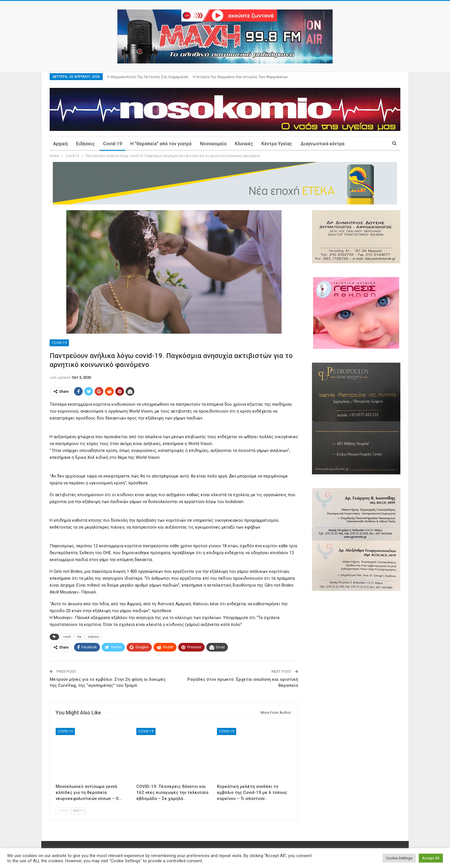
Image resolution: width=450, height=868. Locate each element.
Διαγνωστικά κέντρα (322, 144)
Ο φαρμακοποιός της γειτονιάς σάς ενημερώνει (148, 77)
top (79, 637)
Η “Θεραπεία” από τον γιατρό (161, 144)
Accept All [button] (431, 858)
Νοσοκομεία (213, 144)
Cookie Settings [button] (399, 858)
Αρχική (60, 144)
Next (78, 811)
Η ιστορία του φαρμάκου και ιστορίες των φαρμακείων (240, 77)
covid (67, 637)
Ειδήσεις (85, 144)
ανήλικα (93, 637)
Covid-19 (113, 144)
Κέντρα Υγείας (277, 144)
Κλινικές (244, 144)
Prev (63, 811)
